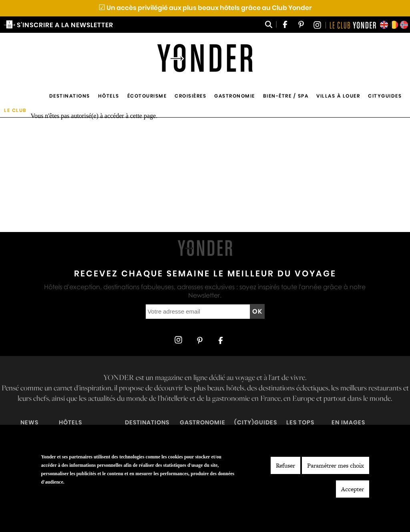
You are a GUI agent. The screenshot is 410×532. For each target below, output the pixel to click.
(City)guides (256, 422)
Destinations (70, 96)
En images (348, 422)
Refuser (285, 465)
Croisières (190, 96)
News (29, 422)
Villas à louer (338, 96)
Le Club (15, 110)
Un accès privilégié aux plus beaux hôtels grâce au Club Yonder (205, 8)
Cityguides (385, 96)
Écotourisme (147, 96)
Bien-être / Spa (286, 96)
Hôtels (109, 96)
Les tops (300, 422)
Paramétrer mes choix (336, 465)
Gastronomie (235, 96)
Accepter (353, 489)
